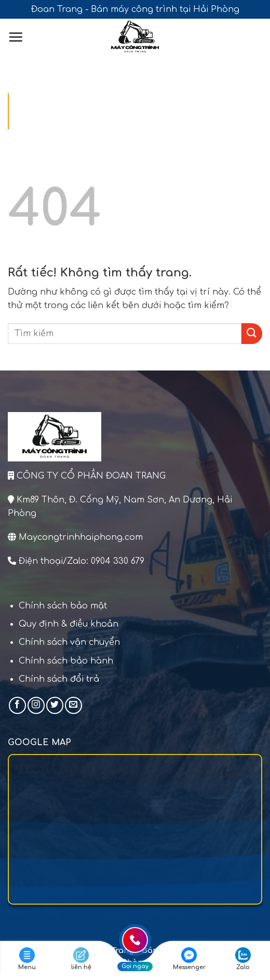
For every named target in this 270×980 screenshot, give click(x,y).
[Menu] (16, 37)
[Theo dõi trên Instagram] (36, 705)
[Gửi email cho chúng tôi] (73, 705)
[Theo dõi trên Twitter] (55, 705)
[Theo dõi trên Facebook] (17, 705)
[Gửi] (252, 333)
